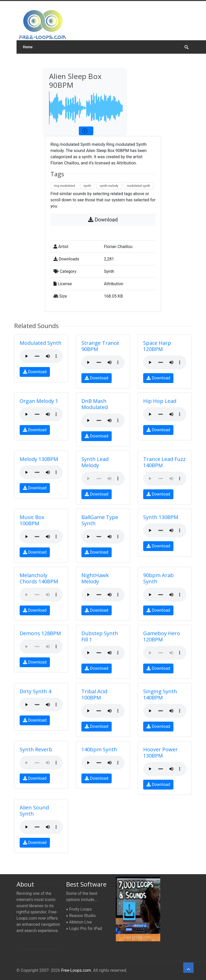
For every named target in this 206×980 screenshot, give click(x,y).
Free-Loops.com (76, 970)
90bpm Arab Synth (158, 578)
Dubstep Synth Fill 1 (100, 636)
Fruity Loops (81, 909)
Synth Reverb (36, 749)
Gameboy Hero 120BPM (162, 636)
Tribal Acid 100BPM (94, 694)
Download (103, 220)
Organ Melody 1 (39, 401)
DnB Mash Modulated (95, 404)
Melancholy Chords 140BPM (39, 578)
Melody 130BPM (39, 459)
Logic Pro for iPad (86, 929)
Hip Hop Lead (160, 401)
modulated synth (139, 186)
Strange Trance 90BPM (100, 346)
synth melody (109, 186)
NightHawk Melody (95, 578)
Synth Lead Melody (95, 462)
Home (28, 47)
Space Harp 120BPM (157, 346)
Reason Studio (83, 916)
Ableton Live (81, 922)
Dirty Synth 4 (35, 691)
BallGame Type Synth (100, 520)
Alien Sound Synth (34, 811)
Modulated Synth (41, 343)
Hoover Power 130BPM (161, 752)
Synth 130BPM (161, 517)
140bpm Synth (99, 749)
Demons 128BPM (40, 633)
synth (87, 186)
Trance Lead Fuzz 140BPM (164, 462)
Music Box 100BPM (32, 520)
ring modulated (64, 186)
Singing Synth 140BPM (160, 694)
